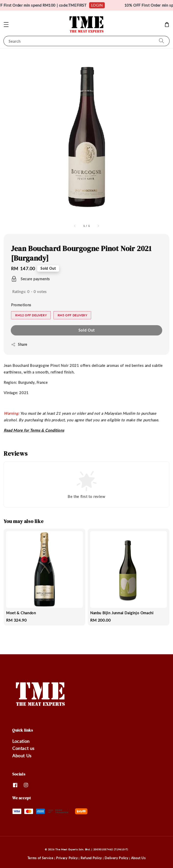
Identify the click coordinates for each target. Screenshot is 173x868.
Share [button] (19, 345)
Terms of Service (40, 858)
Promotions (21, 305)
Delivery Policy (117, 858)
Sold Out (86, 330)
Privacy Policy (67, 858)
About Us (22, 756)
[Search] (161, 41)
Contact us (23, 748)
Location (21, 741)
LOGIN (100, 5)
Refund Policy (91, 858)
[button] (6, 25)
